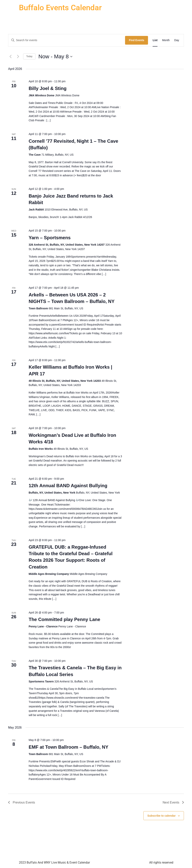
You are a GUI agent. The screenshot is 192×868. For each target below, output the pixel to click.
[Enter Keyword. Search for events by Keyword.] (67, 40)
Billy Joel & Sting (48, 88)
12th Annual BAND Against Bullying (68, 486)
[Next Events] (18, 57)
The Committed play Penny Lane (65, 619)
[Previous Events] (10, 57)
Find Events (137, 40)
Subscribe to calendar (162, 816)
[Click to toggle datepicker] (55, 57)
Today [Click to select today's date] (29, 56)
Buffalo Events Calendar (60, 8)
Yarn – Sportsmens (50, 238)
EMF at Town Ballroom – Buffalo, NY (69, 747)
